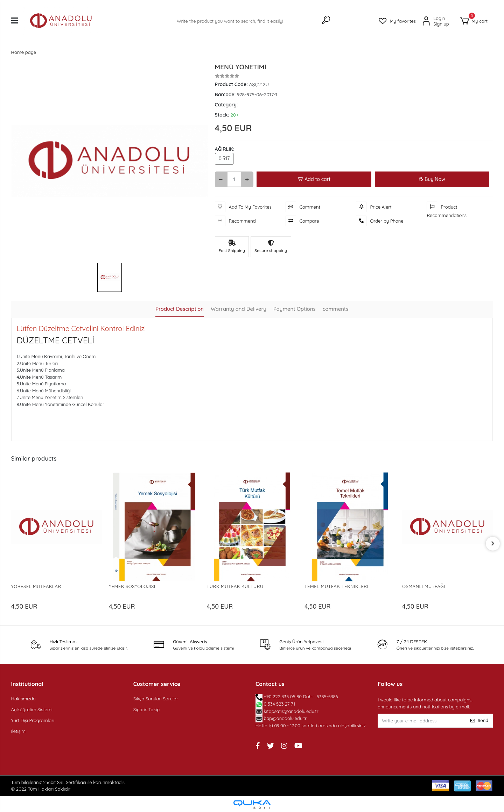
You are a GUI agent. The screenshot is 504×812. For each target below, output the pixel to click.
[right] (493, 544)
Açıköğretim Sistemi (32, 709)
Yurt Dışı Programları (33, 720)
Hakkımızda (23, 699)
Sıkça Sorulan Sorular (156, 699)
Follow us (390, 684)
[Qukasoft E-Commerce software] (252, 804)
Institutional (27, 684)
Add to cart (314, 179)
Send (479, 720)
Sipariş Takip (146, 709)
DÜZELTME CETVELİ (56, 340)
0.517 (224, 159)
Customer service (157, 684)
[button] (474, 21)
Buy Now (432, 179)
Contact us (270, 684)
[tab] (179, 310)
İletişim (18, 731)
